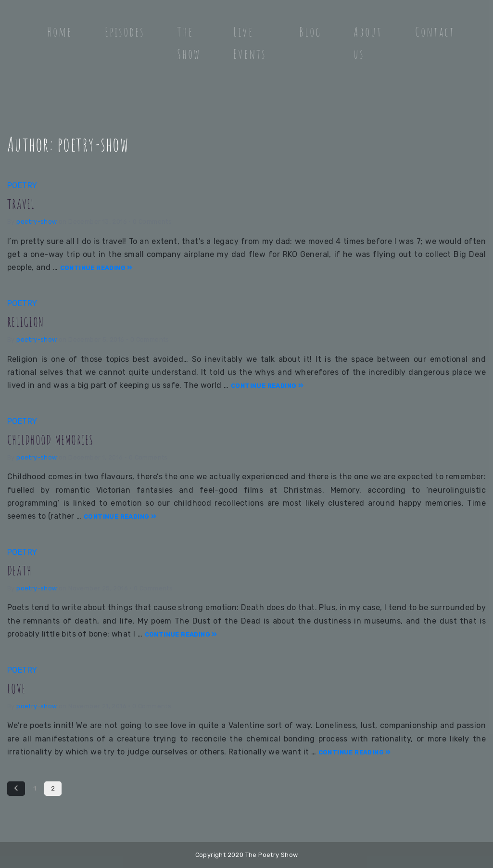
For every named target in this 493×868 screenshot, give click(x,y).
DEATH (21, 569)
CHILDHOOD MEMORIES (58, 439)
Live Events (250, 43)
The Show (189, 43)
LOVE (18, 687)
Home (60, 32)
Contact (435, 32)
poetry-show (37, 222)
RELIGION (29, 321)
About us (368, 43)
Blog (310, 32)
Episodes (125, 32)
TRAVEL (23, 203)
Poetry (22, 185)
